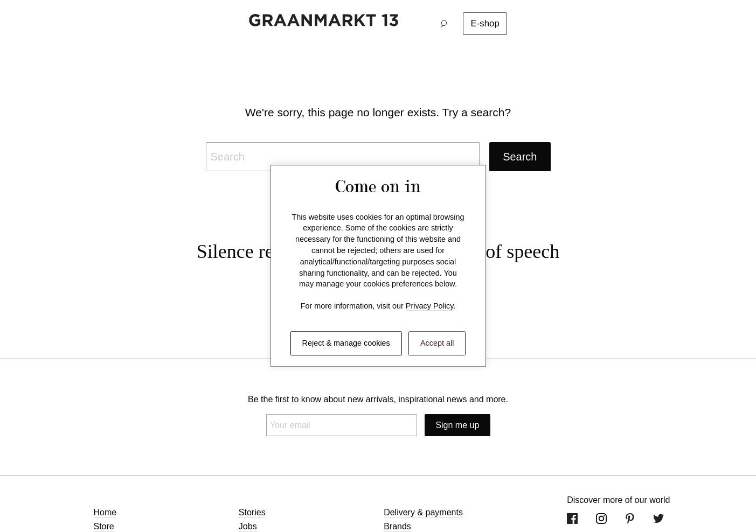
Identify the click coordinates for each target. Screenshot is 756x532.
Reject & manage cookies (346, 343)
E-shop (485, 23)
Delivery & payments (423, 512)
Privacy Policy (430, 306)
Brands (397, 526)
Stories (252, 512)
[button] (447, 24)
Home (105, 512)
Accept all (437, 343)
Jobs (248, 526)
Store (104, 526)
